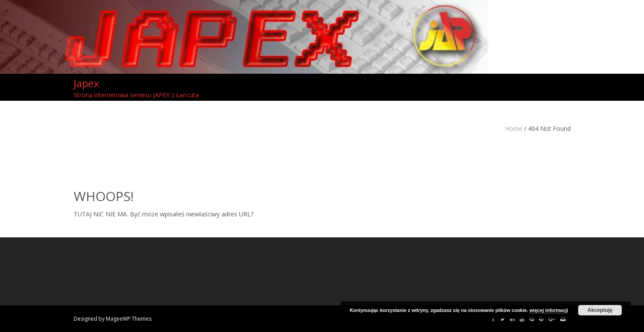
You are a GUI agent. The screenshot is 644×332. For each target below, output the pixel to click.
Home (514, 128)
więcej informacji (549, 310)
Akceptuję (600, 310)
